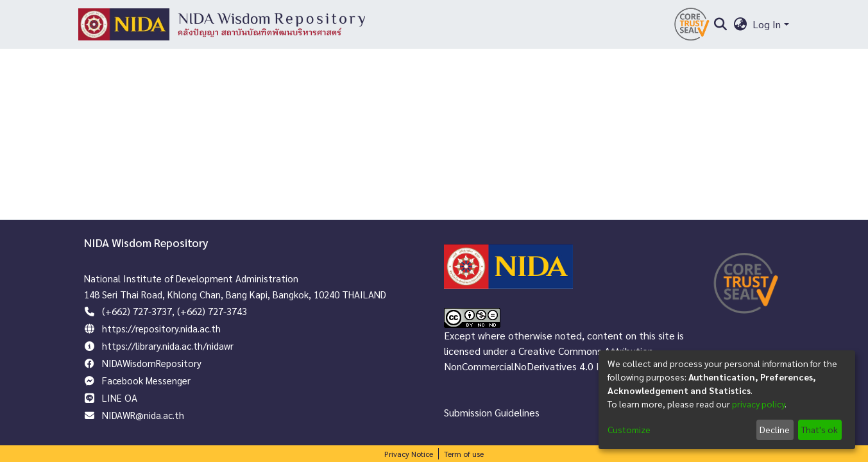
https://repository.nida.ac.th (161, 328)
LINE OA (120, 398)
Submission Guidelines (492, 412)
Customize (629, 429)
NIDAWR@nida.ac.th (143, 415)
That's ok (820, 429)
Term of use (464, 454)
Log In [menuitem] (767, 24)
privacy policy (758, 404)
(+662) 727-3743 (212, 311)
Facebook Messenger (146, 380)
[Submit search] (721, 24)
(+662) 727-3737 (137, 311)
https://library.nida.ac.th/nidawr (168, 346)
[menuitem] (740, 24)
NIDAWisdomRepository (152, 363)
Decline (775, 429)
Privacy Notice (409, 454)
